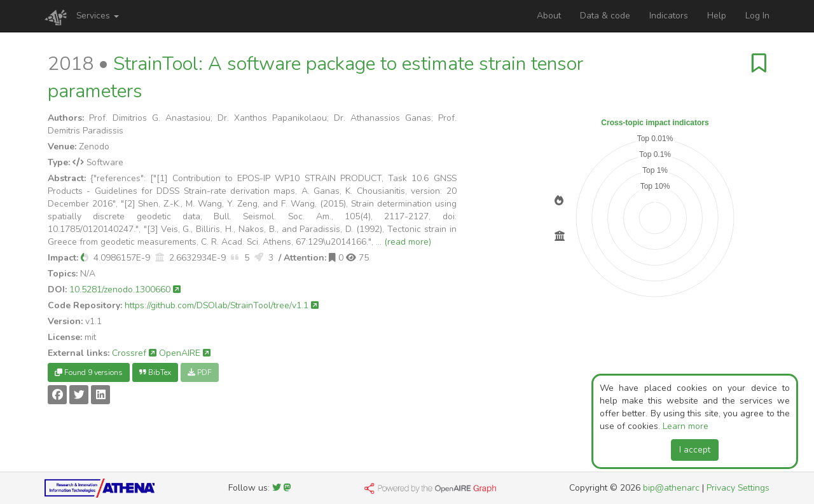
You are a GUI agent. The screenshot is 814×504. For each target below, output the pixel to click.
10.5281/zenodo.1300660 (125, 289)
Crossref (134, 353)
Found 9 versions (89, 372)
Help (717, 16)
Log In (757, 16)
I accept (695, 450)
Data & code (605, 16)
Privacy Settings (738, 488)
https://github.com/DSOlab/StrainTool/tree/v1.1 (222, 305)
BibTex (155, 372)
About (549, 16)
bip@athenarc (671, 488)
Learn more (686, 426)
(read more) (408, 242)
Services (98, 16)
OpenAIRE (185, 353)
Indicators (669, 16)
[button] (85, 258)
